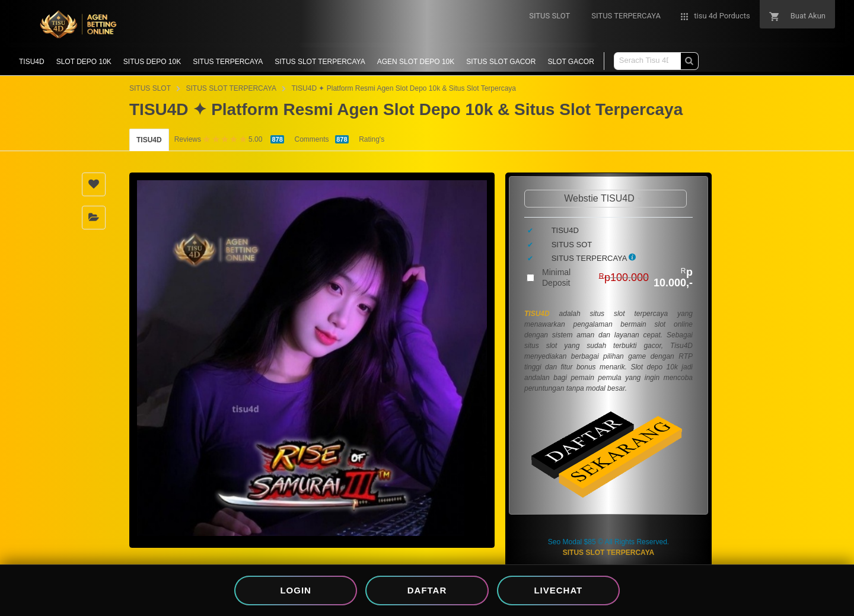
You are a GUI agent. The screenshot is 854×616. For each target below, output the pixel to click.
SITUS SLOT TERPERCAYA (320, 62)
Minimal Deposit (617, 277)
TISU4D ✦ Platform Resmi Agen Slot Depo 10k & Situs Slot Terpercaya (404, 88)
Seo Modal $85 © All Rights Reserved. (608, 542)
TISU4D (32, 62)
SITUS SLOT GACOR (501, 62)
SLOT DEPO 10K (84, 62)
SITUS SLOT (150, 88)
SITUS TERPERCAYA (228, 62)
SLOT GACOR (571, 62)
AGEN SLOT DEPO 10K (416, 62)
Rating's (372, 139)
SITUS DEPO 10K (152, 62)
